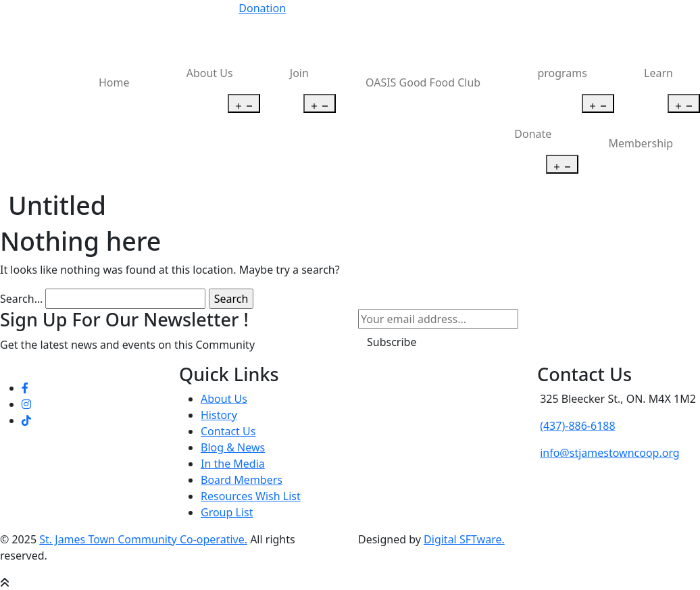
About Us (210, 73)
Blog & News (233, 447)
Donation (262, 8)
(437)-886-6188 (577, 426)
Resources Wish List (251, 496)
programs (562, 73)
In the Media (233, 464)
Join (299, 73)
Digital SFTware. (464, 539)
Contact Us (228, 431)
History (219, 415)
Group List (227, 512)
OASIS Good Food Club (423, 82)
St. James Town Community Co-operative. (143, 539)
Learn (658, 73)
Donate (533, 134)
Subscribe (392, 342)
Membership (641, 143)
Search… (21, 299)
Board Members (242, 480)
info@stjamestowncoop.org (610, 453)
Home (114, 82)
